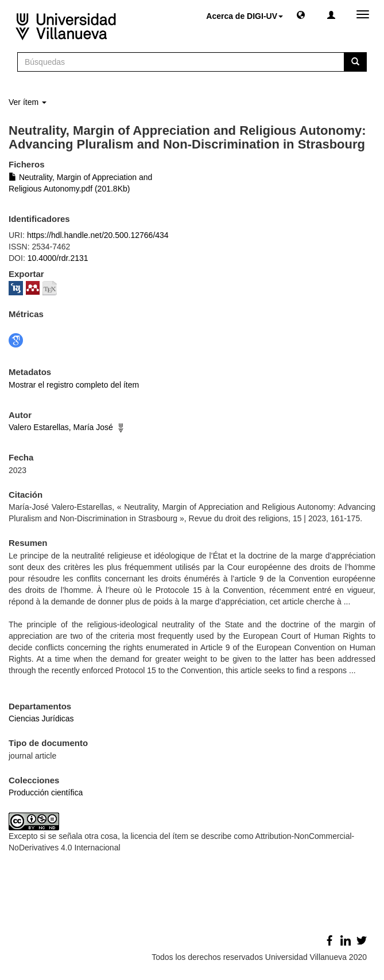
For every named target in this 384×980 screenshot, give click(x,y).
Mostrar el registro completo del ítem (74, 385)
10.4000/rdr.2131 (58, 258)
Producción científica (46, 792)
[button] (301, 14)
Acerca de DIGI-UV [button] (245, 16)
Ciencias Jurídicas (41, 719)
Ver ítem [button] (28, 102)
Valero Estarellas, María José (61, 427)
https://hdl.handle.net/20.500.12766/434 (98, 235)
